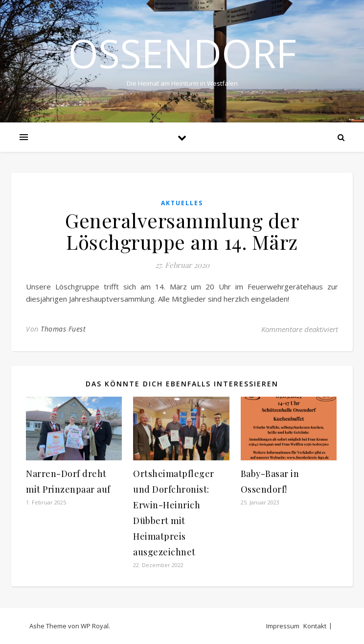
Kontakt (315, 626)
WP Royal (95, 626)
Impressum (283, 626)
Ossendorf (182, 53)
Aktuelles (182, 203)
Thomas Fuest (63, 329)
